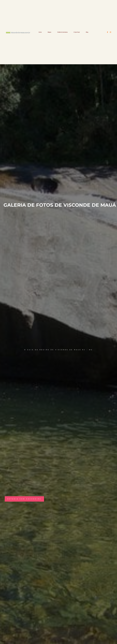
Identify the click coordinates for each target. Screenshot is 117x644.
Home (40, 32)
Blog (87, 32)
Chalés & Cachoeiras (62, 32)
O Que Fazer (77, 32)
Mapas (49, 32)
